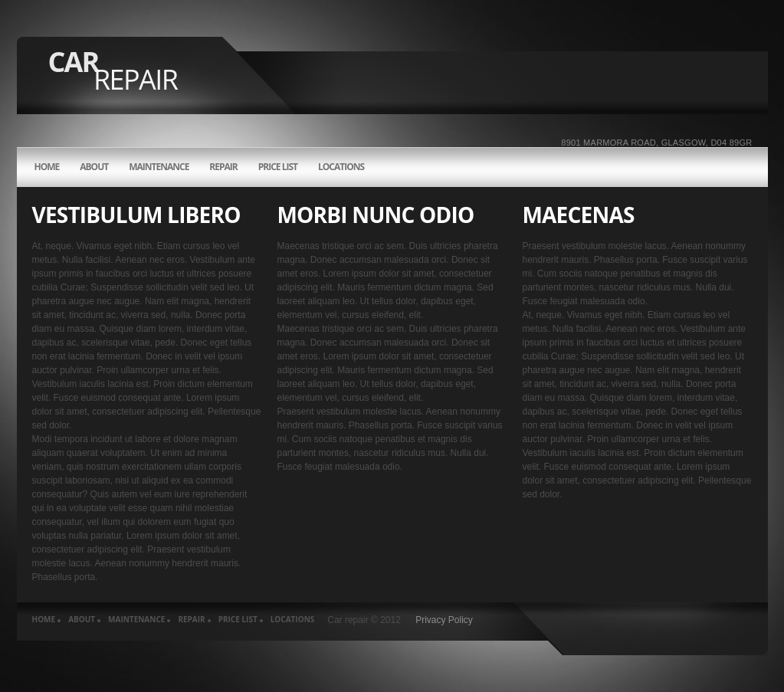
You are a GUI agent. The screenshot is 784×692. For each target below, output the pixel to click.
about (94, 167)
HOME (47, 167)
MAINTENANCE (159, 167)
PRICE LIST (278, 167)
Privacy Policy (444, 620)
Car (113, 71)
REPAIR (223, 167)
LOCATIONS (341, 167)
